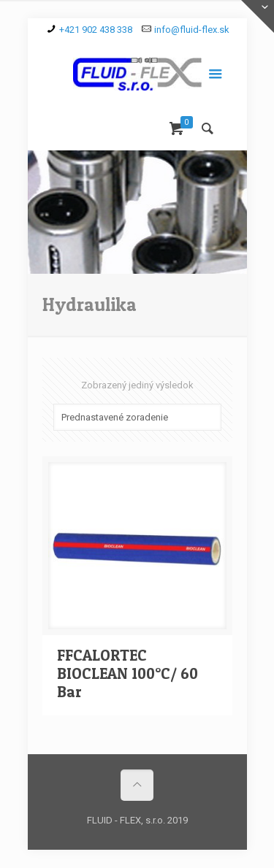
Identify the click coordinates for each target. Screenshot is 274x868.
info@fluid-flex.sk (192, 30)
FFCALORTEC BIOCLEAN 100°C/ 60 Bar (128, 673)
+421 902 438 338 (96, 30)
